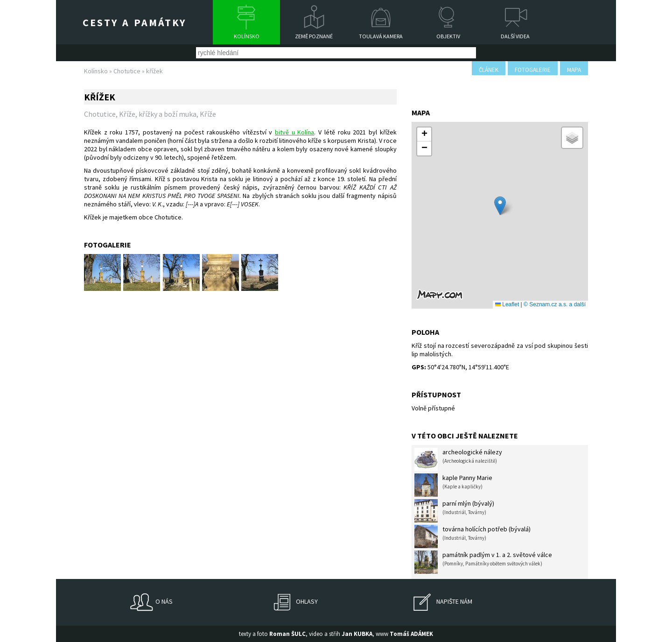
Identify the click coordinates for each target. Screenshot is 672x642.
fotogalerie (533, 70)
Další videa (515, 36)
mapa (574, 70)
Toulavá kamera (381, 36)
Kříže (208, 114)
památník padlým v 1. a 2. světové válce (483, 562)
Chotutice (127, 71)
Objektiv (448, 36)
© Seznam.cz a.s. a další (555, 304)
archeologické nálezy (458, 459)
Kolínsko (247, 36)
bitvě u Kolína (294, 132)
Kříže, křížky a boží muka (158, 114)
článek (489, 70)
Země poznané (314, 36)
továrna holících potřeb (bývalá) (472, 536)
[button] (500, 206)
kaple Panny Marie (453, 485)
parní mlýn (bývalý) (454, 511)
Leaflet (507, 304)
